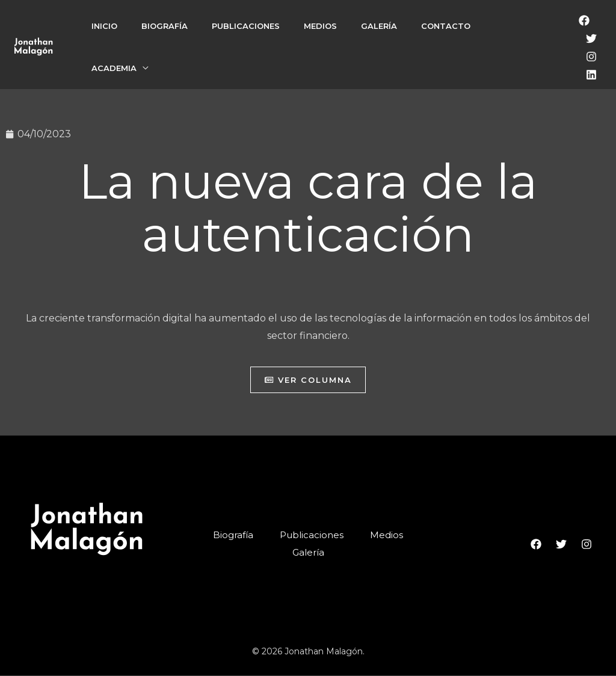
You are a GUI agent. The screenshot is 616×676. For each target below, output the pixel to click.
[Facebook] (584, 20)
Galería (379, 26)
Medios (320, 26)
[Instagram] (591, 57)
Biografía (165, 26)
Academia (114, 68)
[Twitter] (591, 39)
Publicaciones (246, 26)
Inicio (104, 26)
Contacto (446, 26)
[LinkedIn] (591, 75)
